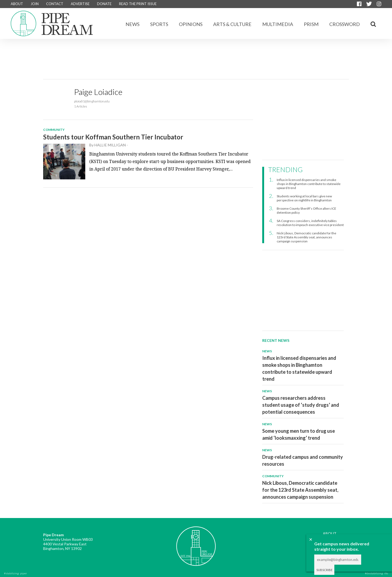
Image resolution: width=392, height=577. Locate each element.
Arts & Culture (232, 24)
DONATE (104, 4)
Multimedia (278, 24)
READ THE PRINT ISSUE (138, 4)
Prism (311, 24)
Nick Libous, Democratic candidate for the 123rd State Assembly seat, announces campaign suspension (306, 237)
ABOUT (17, 4)
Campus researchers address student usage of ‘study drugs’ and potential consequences (301, 405)
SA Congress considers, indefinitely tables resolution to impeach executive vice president (310, 223)
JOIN (35, 4)
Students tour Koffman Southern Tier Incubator (113, 137)
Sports (159, 24)
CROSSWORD (345, 24)
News (132, 24)
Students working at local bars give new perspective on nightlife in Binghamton (304, 198)
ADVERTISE (80, 4)
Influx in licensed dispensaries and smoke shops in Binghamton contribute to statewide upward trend (309, 184)
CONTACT (55, 4)
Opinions (191, 24)
